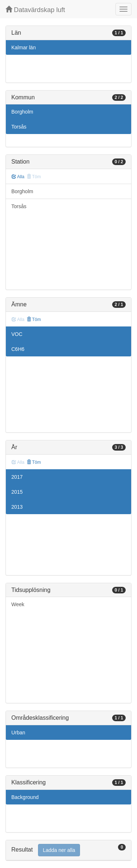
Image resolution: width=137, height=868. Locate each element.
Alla (18, 177)
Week (18, 604)
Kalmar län (24, 47)
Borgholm (22, 112)
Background (25, 797)
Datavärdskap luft (35, 10)
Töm (34, 320)
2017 (17, 477)
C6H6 (18, 349)
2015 (17, 492)
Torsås (19, 127)
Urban (18, 733)
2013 (17, 507)
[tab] (68, 850)
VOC (17, 334)
